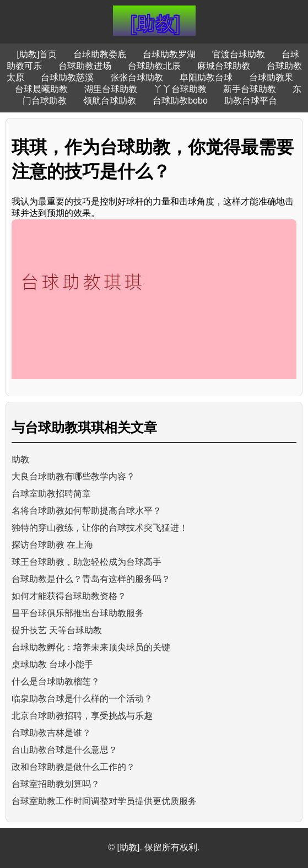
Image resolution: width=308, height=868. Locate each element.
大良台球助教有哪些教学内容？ (73, 476)
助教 (20, 459)
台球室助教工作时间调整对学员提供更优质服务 (104, 801)
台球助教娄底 (100, 54)
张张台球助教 (137, 77)
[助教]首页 (37, 54)
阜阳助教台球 (206, 77)
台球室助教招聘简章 (51, 494)
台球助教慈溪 (67, 77)
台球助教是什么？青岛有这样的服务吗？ (91, 579)
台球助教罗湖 (169, 54)
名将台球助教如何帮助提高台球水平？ (87, 511)
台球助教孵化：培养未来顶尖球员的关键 (91, 647)
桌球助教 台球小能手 (52, 664)
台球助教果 (271, 77)
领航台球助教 (110, 101)
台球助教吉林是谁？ (51, 733)
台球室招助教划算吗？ (56, 784)
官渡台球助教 (239, 54)
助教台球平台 (251, 101)
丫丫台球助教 (180, 89)
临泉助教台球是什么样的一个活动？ (82, 699)
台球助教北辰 (154, 66)
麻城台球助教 (224, 66)
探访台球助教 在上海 (52, 545)
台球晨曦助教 (41, 89)
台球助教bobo (180, 101)
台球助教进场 (85, 66)
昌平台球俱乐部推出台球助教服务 (78, 613)
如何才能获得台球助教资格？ (69, 596)
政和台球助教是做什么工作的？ (73, 767)
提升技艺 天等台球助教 (57, 630)
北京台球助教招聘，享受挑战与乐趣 (82, 716)
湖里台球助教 (111, 89)
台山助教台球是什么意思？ (64, 750)
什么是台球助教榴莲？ (56, 681)
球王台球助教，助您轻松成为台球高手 (87, 562)
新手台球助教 (250, 89)
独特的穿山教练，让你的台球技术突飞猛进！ (100, 528)
